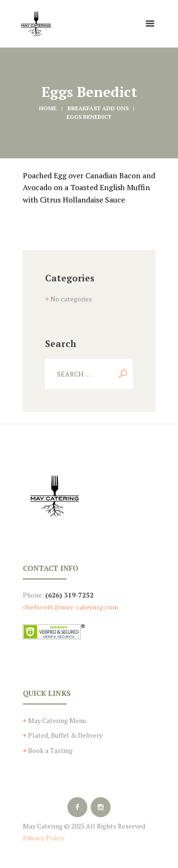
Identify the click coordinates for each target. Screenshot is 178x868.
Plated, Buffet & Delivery (65, 735)
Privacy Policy (44, 838)
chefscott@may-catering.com (70, 607)
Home (48, 108)
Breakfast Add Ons (98, 108)
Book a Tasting (50, 750)
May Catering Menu (57, 720)
